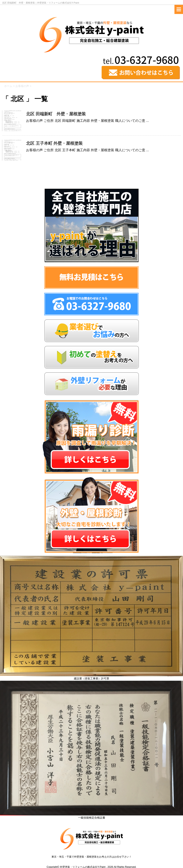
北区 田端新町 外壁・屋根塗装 (56, 114)
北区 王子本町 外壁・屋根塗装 (54, 143)
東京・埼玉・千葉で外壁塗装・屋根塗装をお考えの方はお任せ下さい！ (92, 857)
